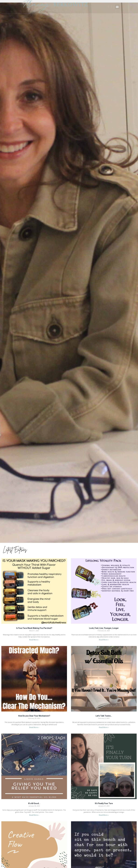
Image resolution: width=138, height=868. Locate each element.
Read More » (34, 640)
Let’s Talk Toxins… (104, 716)
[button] (117, 7)
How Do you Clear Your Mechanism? (34, 716)
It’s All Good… (34, 803)
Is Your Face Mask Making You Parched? (34, 628)
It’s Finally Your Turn (104, 803)
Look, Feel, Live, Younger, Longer (104, 628)
